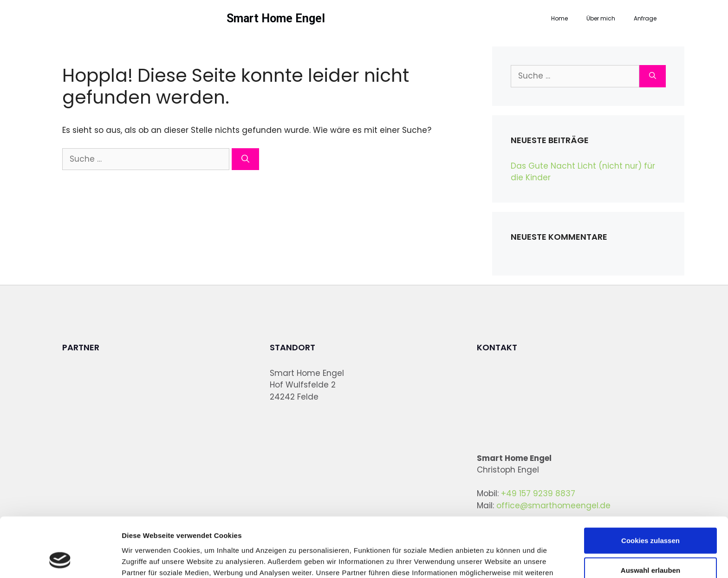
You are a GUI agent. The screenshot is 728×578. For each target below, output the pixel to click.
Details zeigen (494, 560)
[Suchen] (245, 159)
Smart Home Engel (276, 18)
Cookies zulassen (650, 486)
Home (559, 18)
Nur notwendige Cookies (650, 546)
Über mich (601, 18)
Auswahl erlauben (650, 516)
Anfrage (645, 18)
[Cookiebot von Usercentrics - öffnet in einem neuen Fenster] (60, 560)
